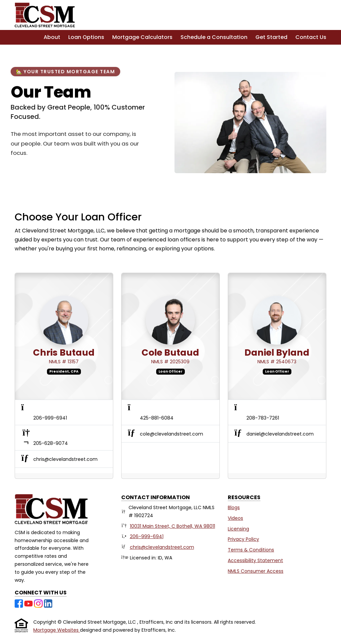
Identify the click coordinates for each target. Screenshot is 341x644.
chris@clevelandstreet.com (162, 547)
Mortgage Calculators (142, 37)
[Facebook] (19, 603)
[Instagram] (39, 603)
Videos (235, 518)
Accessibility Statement (255, 560)
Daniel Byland (277, 352)
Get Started (271, 37)
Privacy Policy (243, 539)
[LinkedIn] (48, 603)
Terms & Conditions (251, 550)
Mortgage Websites (57, 630)
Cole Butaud (170, 352)
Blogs (234, 507)
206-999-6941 (147, 536)
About (52, 37)
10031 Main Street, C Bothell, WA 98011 (172, 526)
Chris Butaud (64, 352)
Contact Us (311, 37)
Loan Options (86, 37)
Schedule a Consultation (214, 37)
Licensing (238, 529)
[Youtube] (29, 603)
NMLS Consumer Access (256, 571)
